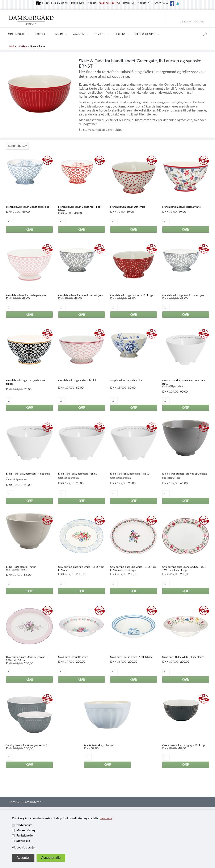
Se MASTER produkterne (25, 802)
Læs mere (106, 818)
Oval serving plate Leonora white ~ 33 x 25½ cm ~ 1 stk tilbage (184, 568)
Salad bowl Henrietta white (73, 657)
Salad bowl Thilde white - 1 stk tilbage (183, 657)
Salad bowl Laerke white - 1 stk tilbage (131, 657)
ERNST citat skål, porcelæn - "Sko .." (78, 474)
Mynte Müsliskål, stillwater (99, 745)
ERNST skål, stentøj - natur (21, 567)
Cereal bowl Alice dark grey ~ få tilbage (184, 745)
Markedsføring (26, 830)
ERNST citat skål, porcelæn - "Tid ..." (130, 474)
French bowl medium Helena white (182, 207)
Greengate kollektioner (139, 110)
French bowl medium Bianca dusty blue (28, 207)
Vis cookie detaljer (24, 847)
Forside (13, 46)
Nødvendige (24, 825)
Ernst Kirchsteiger (144, 114)
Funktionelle (25, 835)
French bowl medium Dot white (128, 207)
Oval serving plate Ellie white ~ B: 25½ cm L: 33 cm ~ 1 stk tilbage (133, 568)
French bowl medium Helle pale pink (26, 295)
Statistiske (23, 841)
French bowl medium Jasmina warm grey (80, 295)
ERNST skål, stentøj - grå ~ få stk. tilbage (185, 474)
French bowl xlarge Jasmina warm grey (183, 295)
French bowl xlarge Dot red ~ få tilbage (132, 295)
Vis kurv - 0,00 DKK (192, 22)
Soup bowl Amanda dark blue (126, 380)
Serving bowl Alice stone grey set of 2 (27, 745)
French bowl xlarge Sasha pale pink (77, 380)
